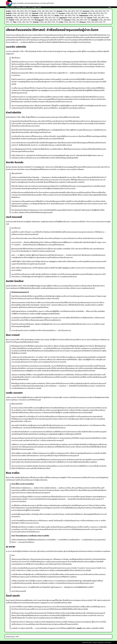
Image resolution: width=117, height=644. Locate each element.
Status (39, 7)
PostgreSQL (100, 642)
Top (29, 7)
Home (8, 7)
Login (110, 7)
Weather (24, 7)
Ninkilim (109, 642)
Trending (34, 7)
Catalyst (94, 642)
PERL (90, 642)
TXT (29, 11)
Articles (13, 7)
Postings (18, 7)
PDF (26, 11)
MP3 (22, 11)
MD (18, 11)
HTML (14, 11)
